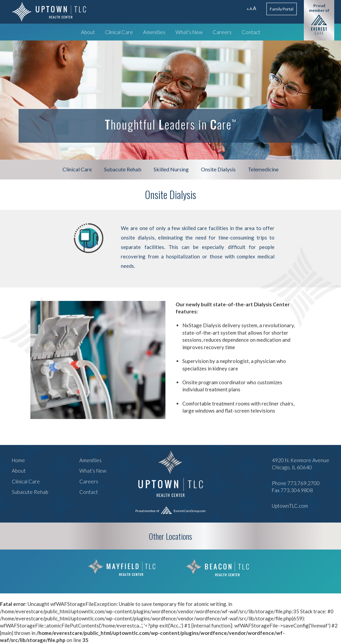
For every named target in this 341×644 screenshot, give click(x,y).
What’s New (189, 32)
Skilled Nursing (171, 169)
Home (18, 460)
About (88, 32)
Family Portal (282, 9)
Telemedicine (263, 169)
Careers (222, 32)
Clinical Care (119, 32)
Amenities (154, 32)
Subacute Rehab (123, 169)
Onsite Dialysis (218, 169)
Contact (251, 32)
